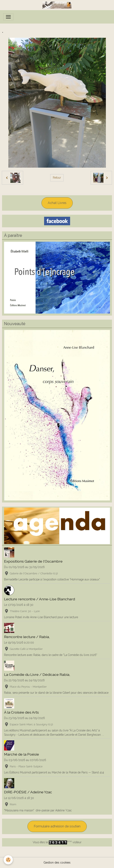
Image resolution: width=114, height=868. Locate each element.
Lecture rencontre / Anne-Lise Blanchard (40, 599)
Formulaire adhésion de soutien (57, 826)
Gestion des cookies (57, 863)
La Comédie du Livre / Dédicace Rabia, (37, 674)
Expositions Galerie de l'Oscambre (33, 561)
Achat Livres (57, 203)
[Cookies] (8, 860)
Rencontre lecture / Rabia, (27, 637)
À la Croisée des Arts (21, 712)
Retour (57, 178)
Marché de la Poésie (22, 754)
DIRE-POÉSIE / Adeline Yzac (28, 792)
